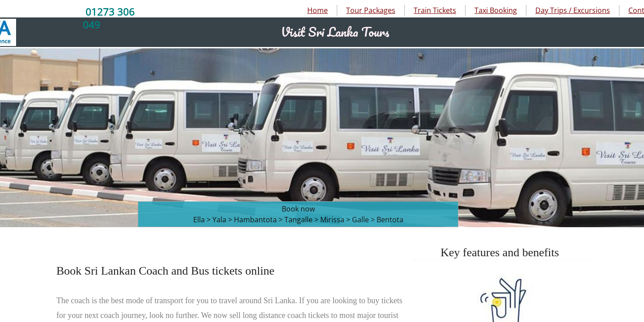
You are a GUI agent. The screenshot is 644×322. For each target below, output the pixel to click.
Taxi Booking (496, 10)
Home (318, 10)
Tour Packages (371, 10)
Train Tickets (435, 10)
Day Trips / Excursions (573, 10)
